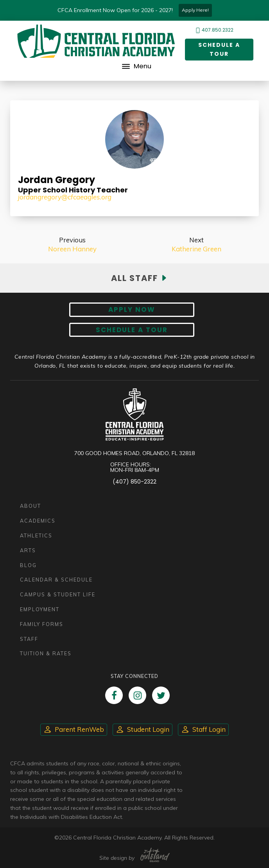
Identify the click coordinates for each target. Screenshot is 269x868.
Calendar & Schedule (56, 580)
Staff (29, 639)
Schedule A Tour (132, 330)
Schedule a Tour (219, 49)
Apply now (132, 309)
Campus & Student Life (58, 594)
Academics (38, 521)
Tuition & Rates (46, 653)
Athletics (36, 535)
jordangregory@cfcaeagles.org (65, 197)
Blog (28, 565)
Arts (28, 550)
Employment (40, 609)
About (30, 506)
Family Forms (42, 624)
